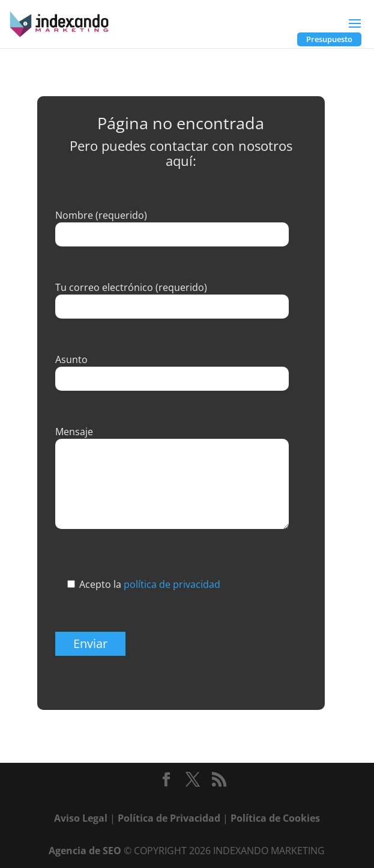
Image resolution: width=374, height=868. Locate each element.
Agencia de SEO (85, 851)
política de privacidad (172, 584)
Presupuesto (329, 39)
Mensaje (74, 432)
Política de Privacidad (169, 818)
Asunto (71, 359)
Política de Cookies (275, 818)
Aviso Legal (81, 818)
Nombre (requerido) (101, 215)
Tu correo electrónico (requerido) (131, 287)
